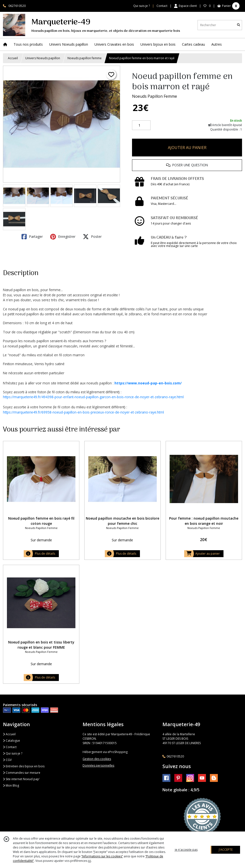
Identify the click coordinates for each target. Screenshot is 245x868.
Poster (92, 237)
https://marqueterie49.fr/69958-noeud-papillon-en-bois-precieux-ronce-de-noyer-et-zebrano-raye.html (83, 412)
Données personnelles (98, 765)
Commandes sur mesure (22, 773)
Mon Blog (11, 785)
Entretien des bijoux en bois (24, 766)
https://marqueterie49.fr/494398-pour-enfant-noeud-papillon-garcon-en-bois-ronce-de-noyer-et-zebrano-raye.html (93, 397)
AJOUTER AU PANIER (187, 148)
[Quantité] (141, 125)
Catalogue (11, 741)
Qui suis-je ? (13, 753)
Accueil (13, 58)
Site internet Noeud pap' (21, 779)
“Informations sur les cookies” (102, 856)
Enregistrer (63, 237)
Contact (162, 6)
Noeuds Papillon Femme (155, 96)
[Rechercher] (239, 25)
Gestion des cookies (97, 759)
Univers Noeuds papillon (43, 58)
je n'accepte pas (186, 850)
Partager (32, 237)
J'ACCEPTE (226, 850)
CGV (7, 760)
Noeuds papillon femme (85, 58)
